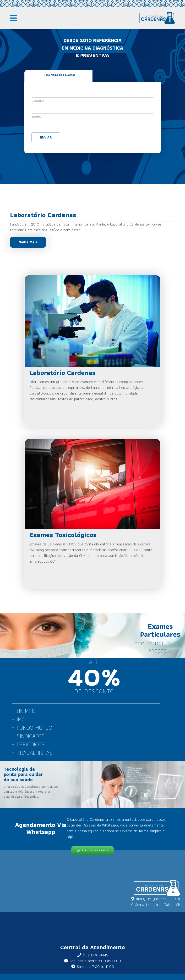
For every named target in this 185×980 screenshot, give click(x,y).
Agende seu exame (92, 850)
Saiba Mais (28, 242)
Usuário (38, 101)
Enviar (46, 137)
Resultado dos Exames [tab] (60, 75)
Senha (36, 117)
